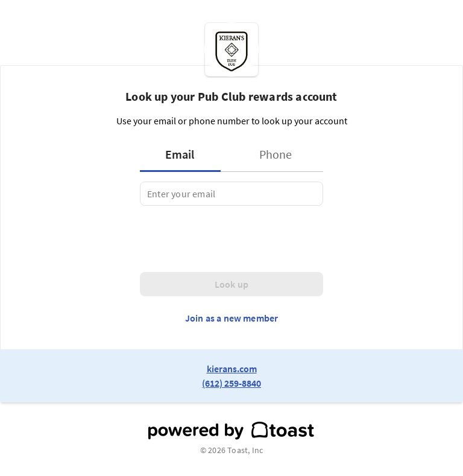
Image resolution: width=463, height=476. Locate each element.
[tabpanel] (231, 194)
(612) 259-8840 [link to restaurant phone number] (231, 383)
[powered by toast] (231, 431)
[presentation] (231, 239)
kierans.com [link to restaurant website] (232, 369)
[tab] (184, 154)
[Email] (231, 194)
